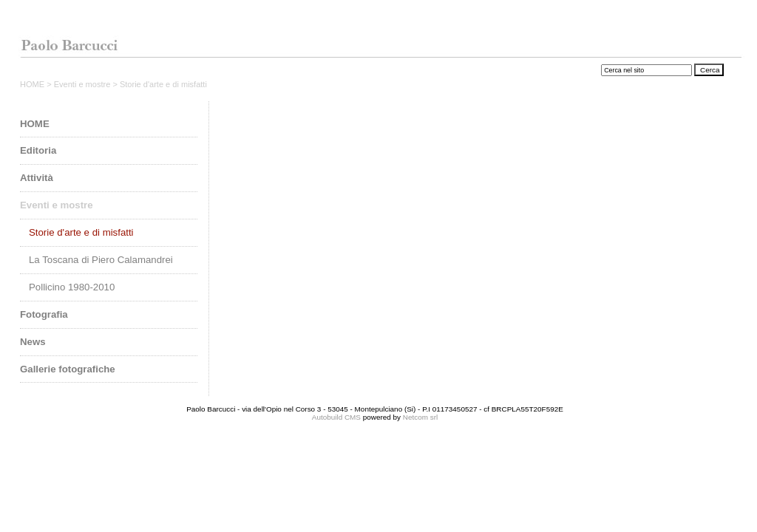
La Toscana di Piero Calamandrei (101, 260)
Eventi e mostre (84, 84)
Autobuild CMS (336, 417)
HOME (33, 84)
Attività (37, 178)
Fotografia (44, 314)
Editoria (38, 150)
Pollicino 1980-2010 (72, 287)
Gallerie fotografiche (68, 369)
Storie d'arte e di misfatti (81, 232)
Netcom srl (420, 417)
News (33, 342)
